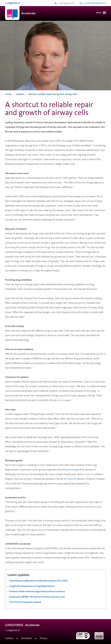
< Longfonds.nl (12, 3)
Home (8, 94)
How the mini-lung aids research (25, 602)
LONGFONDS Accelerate (22, 625)
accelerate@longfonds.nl (95, 3)
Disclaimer (27, 638)
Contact (9, 638)
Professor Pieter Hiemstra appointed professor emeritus (37, 591)
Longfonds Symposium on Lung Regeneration (32, 586)
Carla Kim (71, 479)
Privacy (43, 638)
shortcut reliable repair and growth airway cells (53, 94)
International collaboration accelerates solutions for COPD (38, 581)
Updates (20, 94)
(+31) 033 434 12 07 (66, 3)
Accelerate (28, 13)
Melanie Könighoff (72, 470)
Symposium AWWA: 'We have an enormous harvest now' (37, 597)
